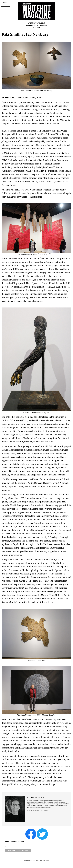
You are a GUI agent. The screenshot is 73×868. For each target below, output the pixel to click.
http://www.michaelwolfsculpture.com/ (40, 807)
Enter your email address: (15, 842)
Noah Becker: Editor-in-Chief (37, 860)
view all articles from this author (37, 810)
